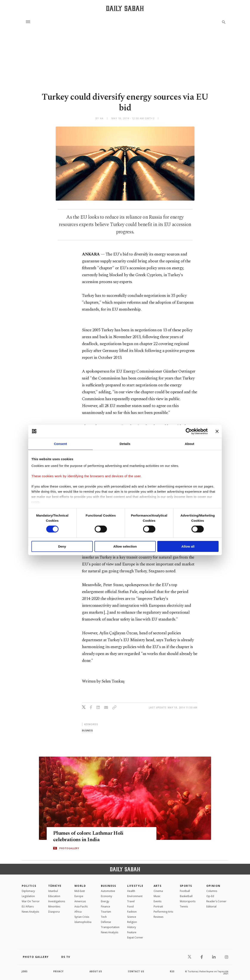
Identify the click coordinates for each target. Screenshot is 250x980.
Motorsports (188, 901)
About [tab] (190, 444)
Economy (106, 896)
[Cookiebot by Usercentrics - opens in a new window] (189, 431)
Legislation (28, 896)
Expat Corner (135, 937)
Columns (212, 891)
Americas (80, 901)
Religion (132, 922)
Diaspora (54, 912)
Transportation (110, 927)
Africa (78, 912)
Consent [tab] (61, 444)
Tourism (106, 912)
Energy (105, 901)
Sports (186, 886)
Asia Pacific (81, 906)
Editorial (211, 906)
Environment (135, 896)
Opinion (213, 886)
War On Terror (31, 901)
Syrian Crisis (82, 917)
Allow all (188, 546)
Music (157, 896)
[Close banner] (217, 431)
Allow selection (125, 546)
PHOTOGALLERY (69, 848)
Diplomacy (28, 891)
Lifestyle (135, 886)
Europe (79, 896)
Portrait (158, 906)
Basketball (186, 896)
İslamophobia (83, 922)
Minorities (54, 906)
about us (96, 971)
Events (157, 901)
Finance (106, 906)
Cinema (158, 891)
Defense (106, 922)
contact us (136, 971)
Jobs (25, 971)
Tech (104, 917)
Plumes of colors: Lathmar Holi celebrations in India (89, 836)
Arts (158, 886)
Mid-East (80, 891)
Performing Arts (163, 912)
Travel (131, 901)
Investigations (57, 901)
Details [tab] (125, 444)
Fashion (132, 912)
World (80, 886)
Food (130, 906)
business (87, 730)
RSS (172, 971)
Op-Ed (210, 896)
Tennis (184, 906)
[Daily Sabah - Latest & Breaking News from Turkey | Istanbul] (125, 8)
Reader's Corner (216, 901)
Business (109, 886)
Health (131, 891)
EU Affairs (28, 906)
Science (132, 917)
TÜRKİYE (55, 886)
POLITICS (29, 886)
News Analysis (30, 912)
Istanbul (53, 891)
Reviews (158, 917)
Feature (132, 932)
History (132, 927)
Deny (62, 546)
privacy (59, 971)
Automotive (108, 891)
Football (185, 891)
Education (54, 896)
